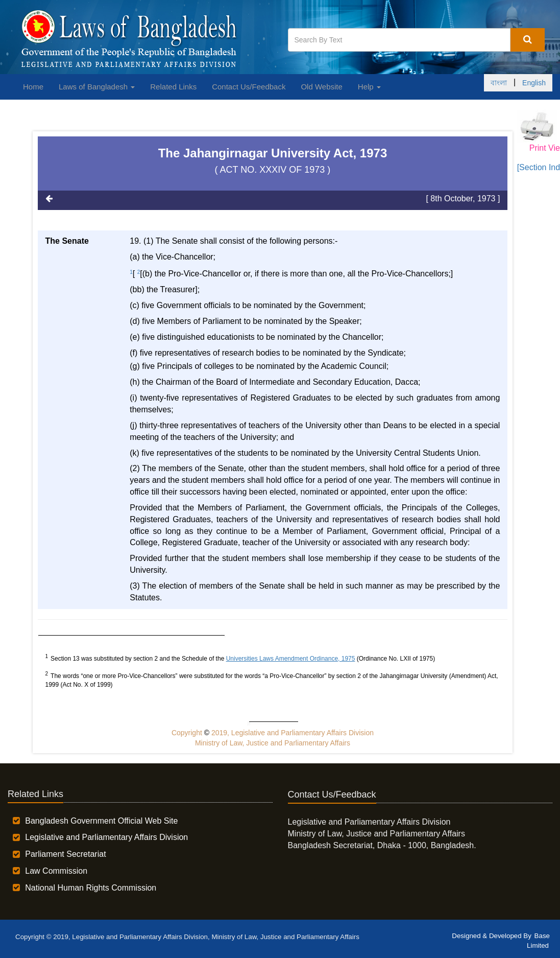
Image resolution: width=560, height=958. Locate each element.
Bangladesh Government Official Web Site (101, 821)
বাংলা (499, 83)
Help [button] (369, 87)
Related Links (173, 87)
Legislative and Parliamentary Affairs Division (106, 837)
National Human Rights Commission (91, 888)
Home (33, 87)
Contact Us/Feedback (249, 87)
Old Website (321, 87)
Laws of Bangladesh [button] (97, 87)
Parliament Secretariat (65, 854)
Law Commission (56, 871)
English (534, 83)
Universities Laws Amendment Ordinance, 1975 (291, 659)
